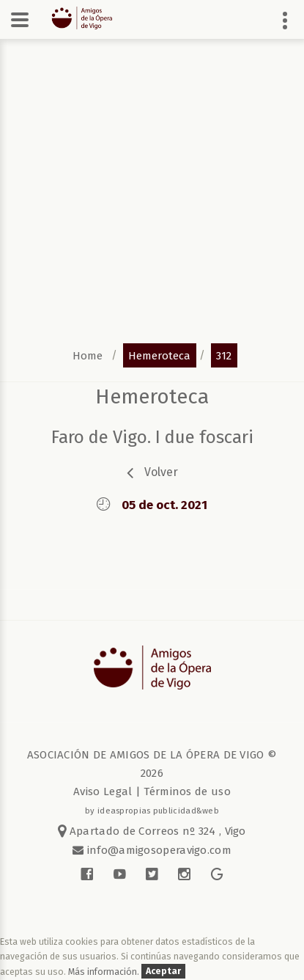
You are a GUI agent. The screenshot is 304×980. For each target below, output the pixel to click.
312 (224, 355)
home (88, 355)
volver (161, 472)
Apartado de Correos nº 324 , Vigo (152, 831)
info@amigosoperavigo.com (157, 850)
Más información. (105, 972)
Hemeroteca (152, 396)
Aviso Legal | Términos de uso (152, 791)
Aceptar (163, 972)
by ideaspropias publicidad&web (152, 811)
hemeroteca (159, 355)
